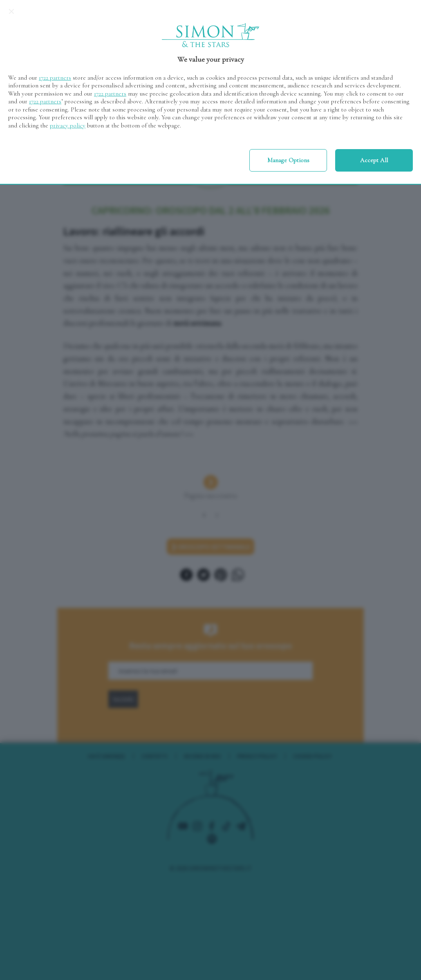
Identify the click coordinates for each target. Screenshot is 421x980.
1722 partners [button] (55, 78)
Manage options (288, 160)
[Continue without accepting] (11, 11)
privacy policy (68, 125)
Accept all (374, 160)
